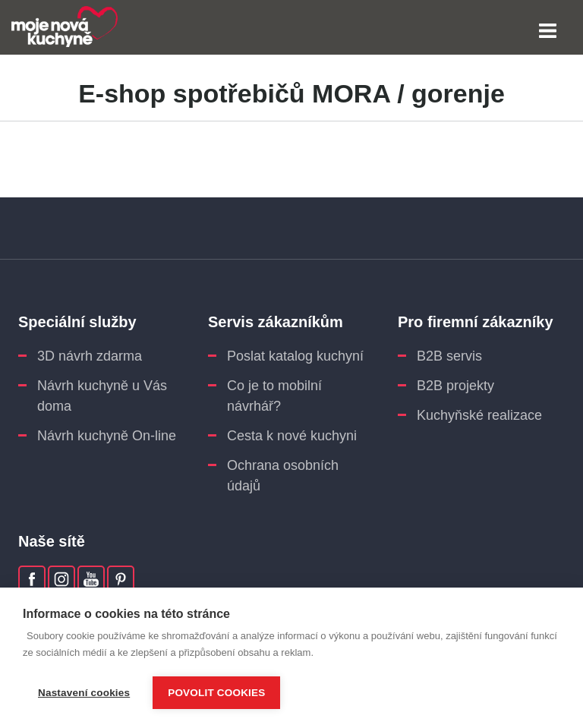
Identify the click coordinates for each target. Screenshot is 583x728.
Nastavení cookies (84, 693)
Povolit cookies (216, 693)
